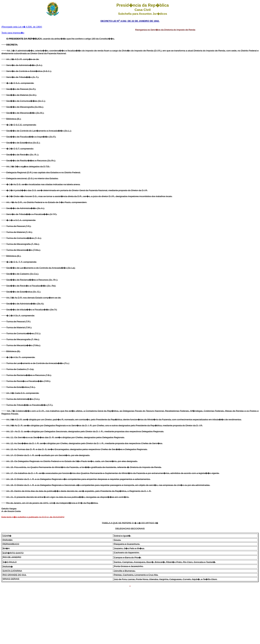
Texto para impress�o (13, 33)
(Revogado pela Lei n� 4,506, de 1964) (22, 27)
